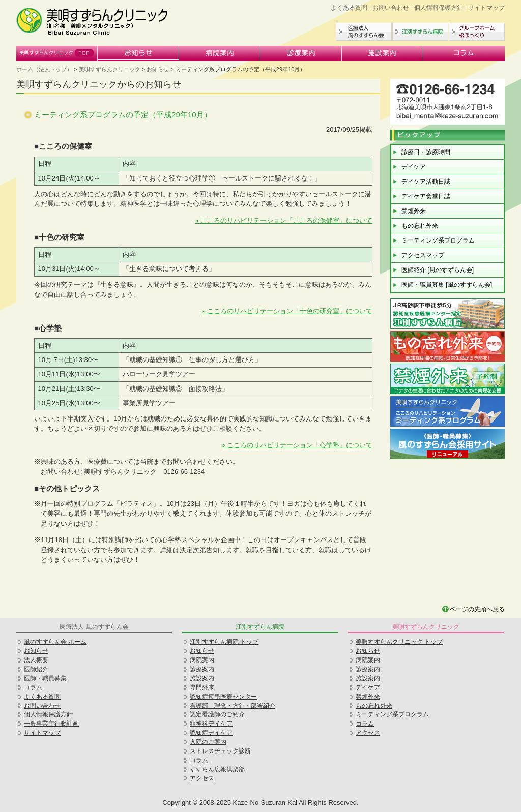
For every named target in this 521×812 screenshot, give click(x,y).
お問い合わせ (391, 8)
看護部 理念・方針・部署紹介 (233, 706)
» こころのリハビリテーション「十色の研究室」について (287, 311)
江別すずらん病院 (420, 32)
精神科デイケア (211, 724)
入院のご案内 (208, 742)
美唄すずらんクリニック (57, 53)
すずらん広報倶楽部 (217, 769)
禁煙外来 (414, 211)
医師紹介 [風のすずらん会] (438, 270)
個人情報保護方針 (439, 8)
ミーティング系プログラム (438, 240)
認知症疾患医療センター (223, 697)
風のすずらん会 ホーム (55, 642)
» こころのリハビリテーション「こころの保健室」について (284, 220)
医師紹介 (36, 669)
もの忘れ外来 (420, 226)
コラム (464, 53)
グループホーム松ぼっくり (477, 32)
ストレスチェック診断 (220, 751)
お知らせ (138, 53)
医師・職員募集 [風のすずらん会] (447, 285)
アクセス (202, 778)
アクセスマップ (423, 255)
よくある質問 (349, 8)
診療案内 (301, 53)
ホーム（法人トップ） (44, 69)
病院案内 (220, 53)
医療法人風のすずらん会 (364, 32)
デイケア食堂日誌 (426, 196)
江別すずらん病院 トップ (224, 642)
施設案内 (383, 53)
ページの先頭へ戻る (477, 609)
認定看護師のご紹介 (217, 714)
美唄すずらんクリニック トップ (399, 642)
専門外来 (202, 687)
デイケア (414, 167)
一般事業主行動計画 (51, 724)
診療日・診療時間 (426, 152)
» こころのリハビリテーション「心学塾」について (297, 445)
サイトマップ (486, 8)
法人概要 (36, 660)
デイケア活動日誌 (426, 182)
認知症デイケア (211, 733)
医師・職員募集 (45, 678)
